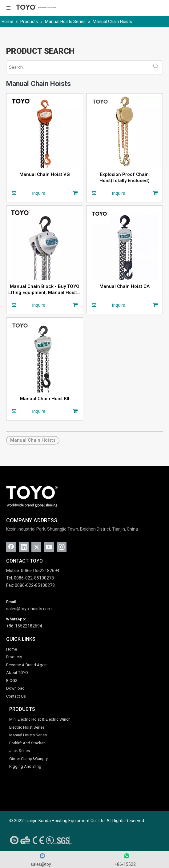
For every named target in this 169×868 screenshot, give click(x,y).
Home (12, 649)
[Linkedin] (24, 547)
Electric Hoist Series (27, 727)
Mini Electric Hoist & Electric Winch (40, 719)
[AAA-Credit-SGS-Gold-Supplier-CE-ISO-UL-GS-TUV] (40, 840)
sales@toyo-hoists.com (29, 609)
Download (15, 688)
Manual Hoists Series (28, 735)
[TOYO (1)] (32, 497)
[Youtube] (49, 547)
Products (14, 657)
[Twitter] (36, 547)
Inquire (27, 193)
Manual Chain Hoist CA (125, 286)
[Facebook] (11, 547)
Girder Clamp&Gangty (28, 759)
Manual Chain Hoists (33, 440)
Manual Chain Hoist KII (45, 399)
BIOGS (12, 681)
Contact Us (16, 696)
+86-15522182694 (24, 626)
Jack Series (20, 751)
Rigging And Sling (25, 766)
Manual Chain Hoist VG (45, 174)
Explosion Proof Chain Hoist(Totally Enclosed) (125, 177)
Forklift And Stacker (27, 743)
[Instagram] (62, 547)
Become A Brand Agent (27, 665)
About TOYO (17, 673)
